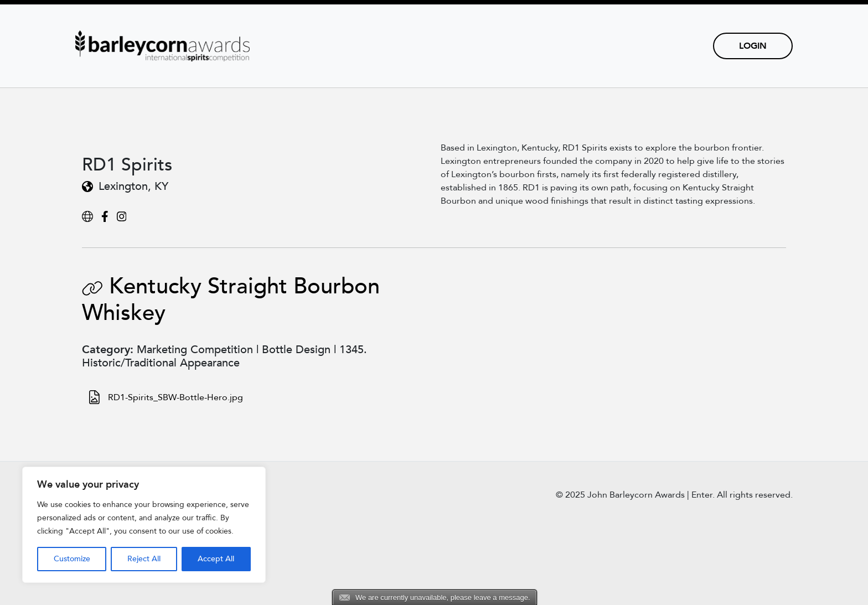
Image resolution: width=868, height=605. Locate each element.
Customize (72, 559)
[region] (144, 525)
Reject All (144, 559)
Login (753, 46)
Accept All (216, 559)
